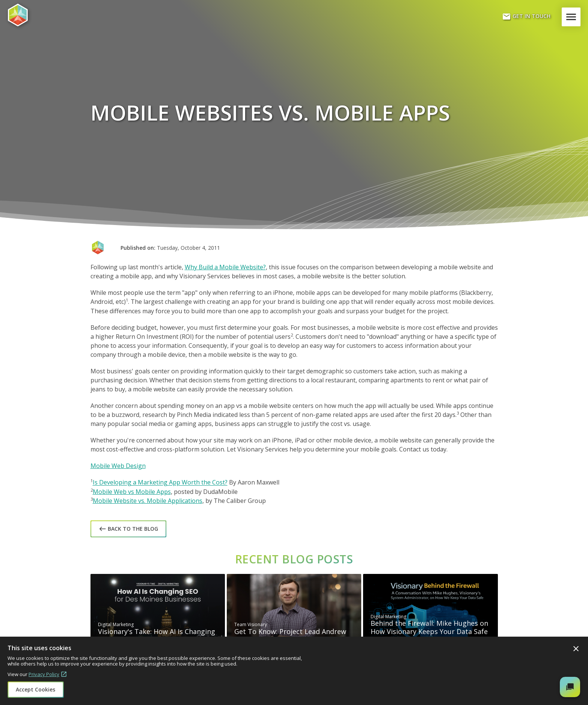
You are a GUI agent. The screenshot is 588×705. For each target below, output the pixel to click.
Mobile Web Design (118, 466)
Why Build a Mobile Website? (225, 267)
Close (576, 649)
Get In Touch (526, 17)
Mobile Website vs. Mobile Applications (148, 501)
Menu (573, 17)
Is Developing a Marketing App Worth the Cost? (160, 483)
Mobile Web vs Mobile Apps (132, 492)
